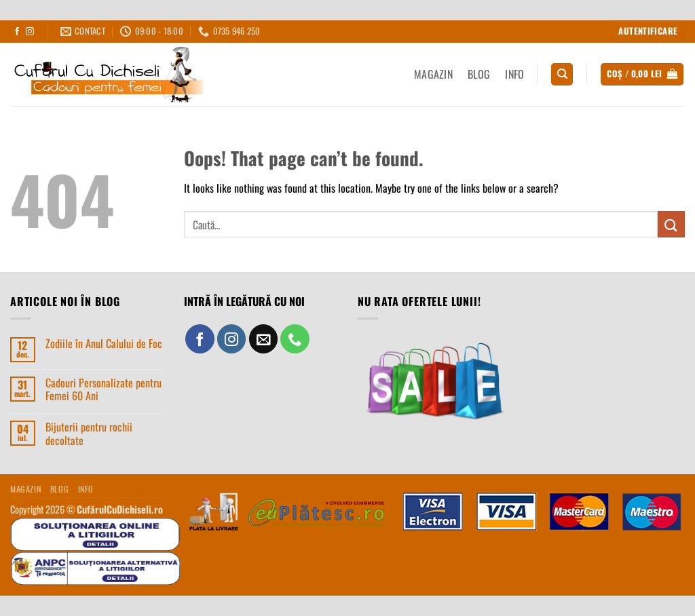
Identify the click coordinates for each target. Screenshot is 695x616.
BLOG (479, 74)
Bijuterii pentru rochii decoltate (89, 434)
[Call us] (295, 339)
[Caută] (562, 74)
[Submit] (671, 224)
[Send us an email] (264, 339)
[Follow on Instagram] (30, 32)
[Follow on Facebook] (17, 32)
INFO (514, 74)
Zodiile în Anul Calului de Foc (104, 344)
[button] (648, 32)
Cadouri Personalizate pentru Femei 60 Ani (104, 389)
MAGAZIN (433, 74)
